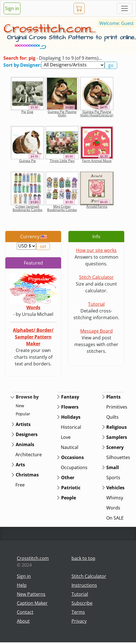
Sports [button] (113, 478)
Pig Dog (27, 112)
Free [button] (20, 485)
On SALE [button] (115, 518)
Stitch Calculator (96, 277)
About (23, 621)
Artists (23, 424)
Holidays (71, 417)
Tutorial (96, 304)
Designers (27, 434)
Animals (25, 444)
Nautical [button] (70, 447)
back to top (83, 558)
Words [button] (113, 508)
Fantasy (70, 397)
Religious (117, 427)
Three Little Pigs (62, 161)
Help (22, 585)
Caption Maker (32, 603)
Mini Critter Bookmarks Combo (62, 208)
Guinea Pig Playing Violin (62, 113)
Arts (20, 465)
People (69, 498)
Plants (113, 397)
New (20, 406)
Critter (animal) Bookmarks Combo (27, 208)
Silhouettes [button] (118, 457)
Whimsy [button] (115, 498)
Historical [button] (71, 427)
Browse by (27, 397)
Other (68, 478)
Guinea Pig (27, 161)
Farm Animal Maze (97, 161)
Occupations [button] (74, 467)
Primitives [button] (117, 407)
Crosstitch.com (33, 558)
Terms (78, 612)
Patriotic (71, 488)
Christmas (27, 475)
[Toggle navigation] (125, 8)
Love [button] (66, 437)
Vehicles (115, 488)
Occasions (72, 457)
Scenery (115, 447)
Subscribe (82, 603)
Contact (25, 612)
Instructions (84, 585)
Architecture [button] (29, 455)
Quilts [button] (112, 417)
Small (113, 467)
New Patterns (31, 594)
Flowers (70, 407)
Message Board (96, 331)
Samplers (117, 437)
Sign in (12, 8)
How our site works (96, 250)
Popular (23, 414)
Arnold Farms (97, 206)
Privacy (79, 621)
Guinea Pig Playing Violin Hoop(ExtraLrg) (97, 113)
